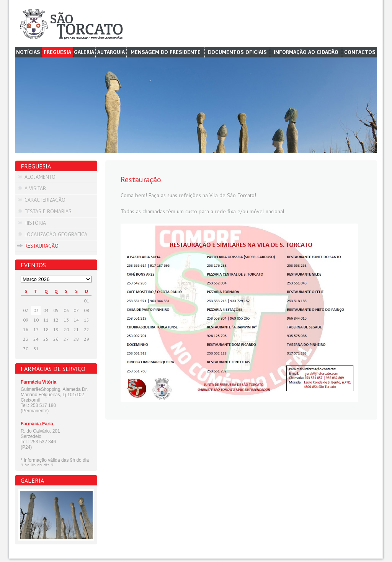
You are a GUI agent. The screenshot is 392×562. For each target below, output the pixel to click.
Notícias (28, 52)
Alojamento (40, 177)
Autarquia (111, 52)
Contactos (360, 52)
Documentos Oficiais (237, 52)
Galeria (84, 52)
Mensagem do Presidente (166, 52)
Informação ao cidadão (306, 52)
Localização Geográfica (56, 234)
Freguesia (57, 52)
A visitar (35, 188)
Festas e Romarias (48, 211)
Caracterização (45, 200)
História (35, 223)
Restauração (42, 246)
